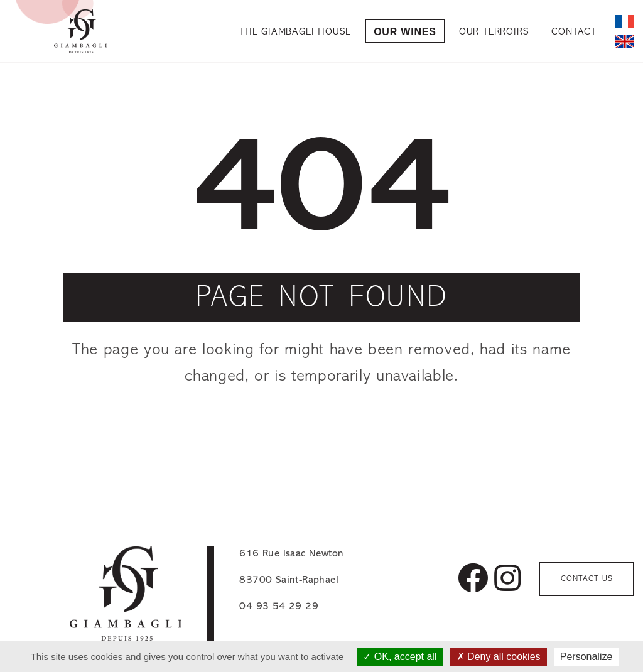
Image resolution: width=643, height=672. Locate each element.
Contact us (587, 579)
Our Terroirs (494, 32)
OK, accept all (400, 657)
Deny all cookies (499, 657)
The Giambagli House (295, 32)
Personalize (586, 657)
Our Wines (405, 32)
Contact (574, 32)
